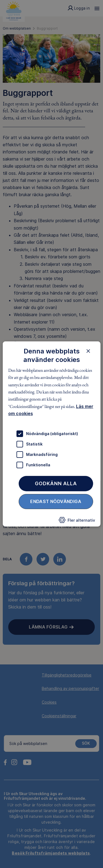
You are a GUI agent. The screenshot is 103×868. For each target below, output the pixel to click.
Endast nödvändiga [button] (56, 501)
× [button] (88, 351)
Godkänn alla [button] (56, 483)
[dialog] (51, 434)
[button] (77, 521)
